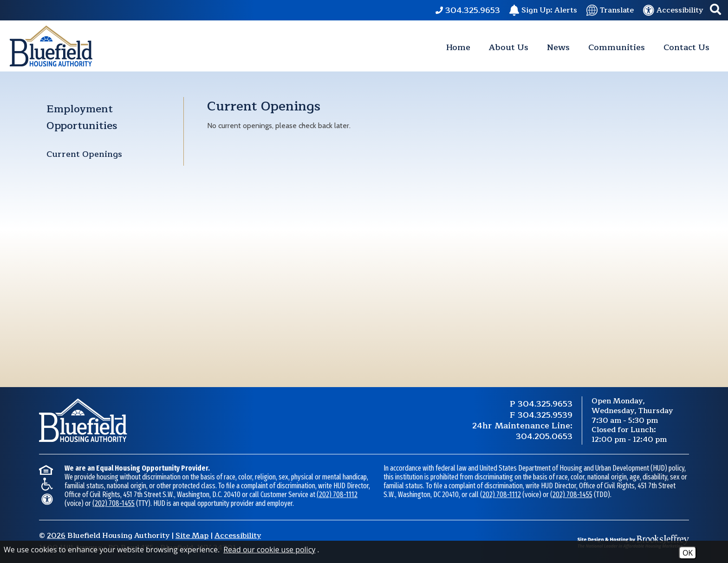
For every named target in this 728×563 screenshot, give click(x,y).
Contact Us (686, 47)
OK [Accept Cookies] (688, 553)
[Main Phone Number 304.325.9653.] (468, 10)
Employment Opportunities (82, 117)
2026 (56, 536)
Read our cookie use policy (269, 550)
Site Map (192, 536)
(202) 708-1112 (337, 495)
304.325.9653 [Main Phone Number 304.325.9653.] (545, 404)
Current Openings (84, 154)
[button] (715, 10)
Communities (617, 47)
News (558, 47)
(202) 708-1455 (114, 503)
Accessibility (238, 536)
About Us (509, 47)
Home (458, 47)
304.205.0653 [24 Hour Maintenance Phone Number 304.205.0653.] (544, 436)
